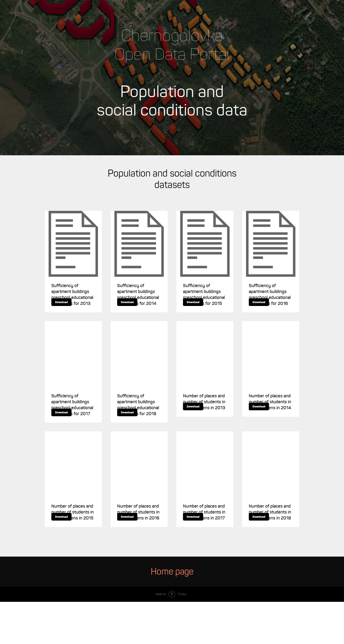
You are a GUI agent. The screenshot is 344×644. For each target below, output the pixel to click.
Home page (172, 614)
